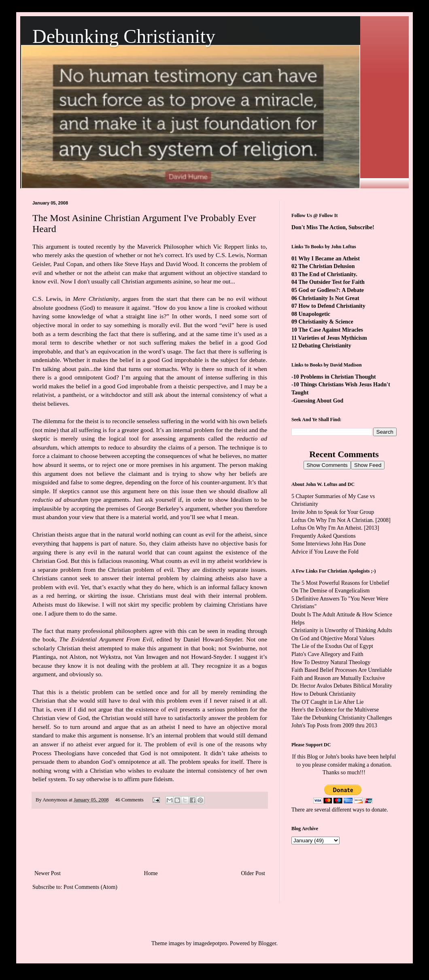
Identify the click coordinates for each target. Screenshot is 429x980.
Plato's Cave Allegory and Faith (327, 654)
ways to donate (370, 810)
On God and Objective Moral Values (333, 638)
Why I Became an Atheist (329, 259)
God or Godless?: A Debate (331, 290)
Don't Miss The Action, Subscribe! (333, 227)
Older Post (253, 873)
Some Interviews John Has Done (329, 544)
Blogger (267, 943)
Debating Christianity (325, 346)
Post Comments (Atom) (90, 887)
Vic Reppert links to (240, 246)
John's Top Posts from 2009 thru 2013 (334, 725)
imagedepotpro (210, 943)
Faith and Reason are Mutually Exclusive (338, 678)
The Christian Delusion (326, 266)
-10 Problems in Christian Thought (334, 377)
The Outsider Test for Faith (331, 282)
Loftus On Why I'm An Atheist (326, 528)
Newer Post (48, 873)
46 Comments (129, 800)
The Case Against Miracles (331, 330)
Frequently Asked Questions (324, 536)
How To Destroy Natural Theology (331, 662)
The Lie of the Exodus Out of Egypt (332, 646)
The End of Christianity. (328, 274)
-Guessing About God (317, 401)
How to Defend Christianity (332, 306)
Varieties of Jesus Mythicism (332, 338)
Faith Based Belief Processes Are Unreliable (342, 670)
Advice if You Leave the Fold (325, 552)
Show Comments (327, 465)
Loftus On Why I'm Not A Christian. (333, 520)
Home (151, 873)
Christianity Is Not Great (329, 298)
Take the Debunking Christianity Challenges (342, 718)
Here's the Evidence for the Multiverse (335, 710)
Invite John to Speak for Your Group (333, 512)
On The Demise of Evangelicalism (330, 591)
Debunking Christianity (124, 36)
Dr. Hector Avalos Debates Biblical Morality (342, 686)
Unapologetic (315, 314)
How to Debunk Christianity (324, 694)
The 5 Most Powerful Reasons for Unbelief (340, 583)
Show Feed (368, 465)
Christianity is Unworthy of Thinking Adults (342, 630)
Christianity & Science (326, 322)
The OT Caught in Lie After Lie (328, 702)
